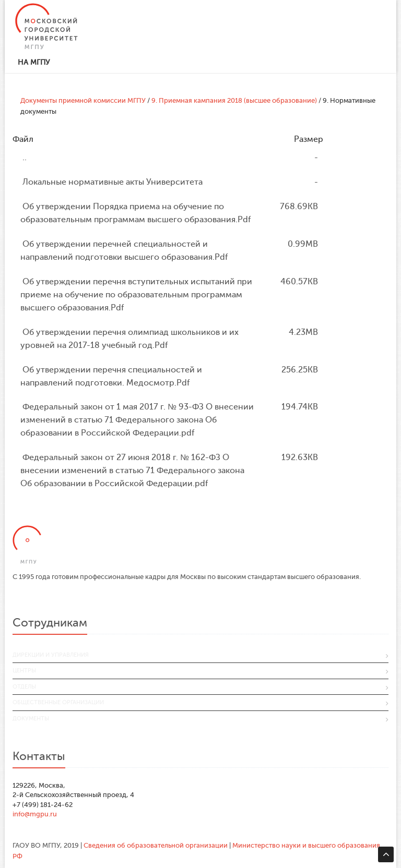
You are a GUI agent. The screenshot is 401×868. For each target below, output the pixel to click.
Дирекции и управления (51, 655)
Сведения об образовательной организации (156, 845)
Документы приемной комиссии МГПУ (83, 100)
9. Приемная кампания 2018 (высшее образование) (234, 100)
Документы (31, 719)
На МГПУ (34, 62)
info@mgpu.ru (35, 814)
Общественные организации (58, 702)
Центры (24, 671)
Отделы (24, 687)
